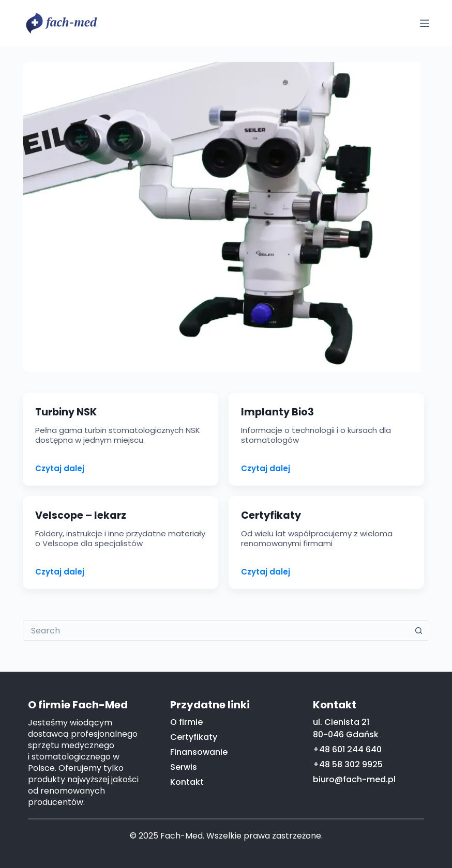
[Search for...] (216, 630)
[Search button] (419, 630)
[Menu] (425, 23)
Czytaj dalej (60, 469)
